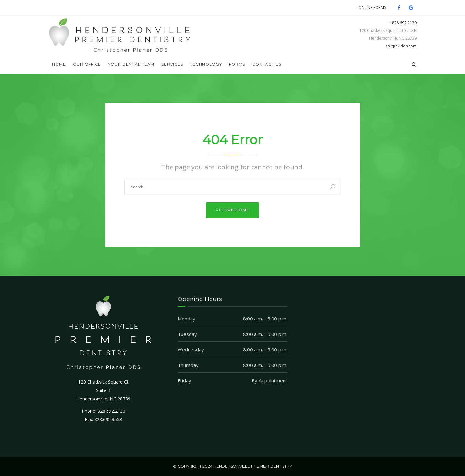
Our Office (87, 64)
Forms (237, 64)
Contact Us (267, 64)
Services (172, 64)
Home (59, 64)
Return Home (232, 210)
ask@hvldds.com (401, 46)
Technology (206, 64)
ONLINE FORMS (372, 8)
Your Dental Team (131, 64)
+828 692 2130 (403, 23)
